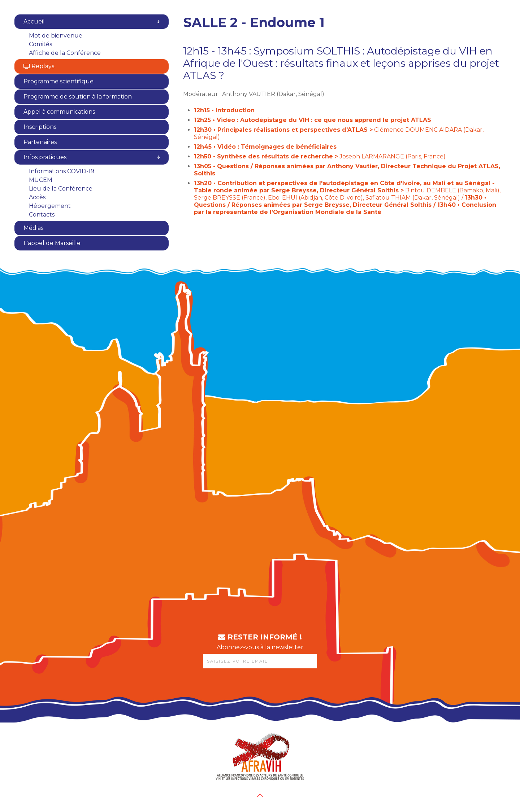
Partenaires (40, 142)
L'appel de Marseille (52, 243)
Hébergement (50, 206)
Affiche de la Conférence (65, 53)
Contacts (42, 215)
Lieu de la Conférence (61, 189)
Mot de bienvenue (56, 36)
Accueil (34, 21)
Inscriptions (40, 127)
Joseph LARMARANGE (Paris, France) (320, 156)
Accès (37, 197)
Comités (40, 44)
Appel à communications (59, 112)
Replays (39, 66)
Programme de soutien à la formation (78, 97)
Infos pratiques (45, 157)
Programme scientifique (58, 81)
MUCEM (41, 180)
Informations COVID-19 (62, 171)
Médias (33, 228)
